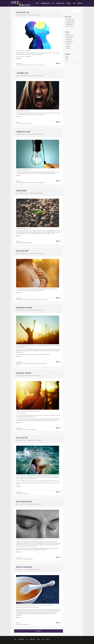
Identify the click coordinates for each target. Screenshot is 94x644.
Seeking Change (21, 191)
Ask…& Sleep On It (22, 438)
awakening (23, 182)
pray (43, 182)
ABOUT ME (80, 3)
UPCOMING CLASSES (45, 3)
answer (19, 182)
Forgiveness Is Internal (24, 308)
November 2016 (69, 41)
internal (40, 363)
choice (24, 124)
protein (29, 624)
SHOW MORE (39, 631)
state (30, 124)
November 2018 (69, 36)
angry (19, 124)
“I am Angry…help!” (22, 73)
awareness (29, 182)
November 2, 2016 (25, 253)
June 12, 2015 (23, 504)
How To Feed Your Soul (24, 502)
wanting (30, 243)
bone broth (20, 624)
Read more (19, 59)
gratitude (31, 299)
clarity (24, 299)
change (22, 243)
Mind (19, 63)
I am (37, 65)
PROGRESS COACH (60, 3)
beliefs (25, 363)
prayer (46, 299)
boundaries (30, 363)
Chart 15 (22, 65)
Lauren (18, 15)
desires (26, 243)
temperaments (42, 65)
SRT (53, 3)
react (28, 124)
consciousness (32, 65)
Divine (27, 299)
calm (21, 124)
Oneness (40, 299)
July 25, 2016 (23, 376)
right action (44, 363)
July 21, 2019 (23, 15)
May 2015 (68, 48)
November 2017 (69, 38)
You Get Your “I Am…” (23, 12)
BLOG (74, 3)
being (19, 65)
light (41, 182)
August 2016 (69, 43)
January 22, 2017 (24, 193)
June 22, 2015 (23, 440)
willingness (34, 430)
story (30, 430)
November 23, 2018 (25, 76)
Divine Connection (36, 182)
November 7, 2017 (25, 134)
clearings (27, 65)
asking (19, 243)
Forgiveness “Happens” (24, 373)
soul (23, 559)
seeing (18, 365)
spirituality (26, 559)
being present (20, 363)
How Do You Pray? (22, 251)
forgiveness (35, 363)
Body (19, 623)
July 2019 (68, 34)
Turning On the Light (23, 132)
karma (24, 430)
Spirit (21, 63)
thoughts (31, 559)
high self (36, 299)
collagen (25, 624)
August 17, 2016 (24, 310)
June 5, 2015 (23, 570)
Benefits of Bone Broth (24, 567)
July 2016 (68, 45)
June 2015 (68, 46)
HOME (37, 3)
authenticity (20, 299)
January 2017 (69, 39)
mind (27, 430)
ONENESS (69, 3)
